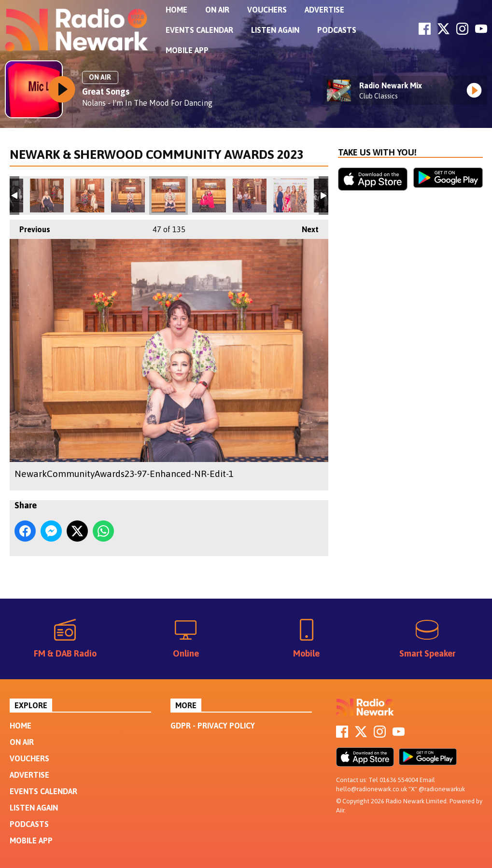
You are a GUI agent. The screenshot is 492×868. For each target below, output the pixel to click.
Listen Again (275, 30)
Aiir (340, 810)
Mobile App (187, 50)
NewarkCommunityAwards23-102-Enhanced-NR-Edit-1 (250, 196)
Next (305, 227)
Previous (30, 227)
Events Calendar (199, 30)
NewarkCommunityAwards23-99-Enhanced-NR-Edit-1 (209, 196)
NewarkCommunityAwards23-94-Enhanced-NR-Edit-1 (128, 196)
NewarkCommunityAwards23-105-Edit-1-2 (290, 196)
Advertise (324, 10)
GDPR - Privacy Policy (213, 726)
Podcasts (337, 30)
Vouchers (267, 10)
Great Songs (106, 91)
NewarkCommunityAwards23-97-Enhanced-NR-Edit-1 (169, 196)
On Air (217, 10)
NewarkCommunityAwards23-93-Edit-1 (87, 196)
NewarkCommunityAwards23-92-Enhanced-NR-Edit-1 (47, 196)
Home (176, 10)
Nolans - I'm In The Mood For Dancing (147, 103)
